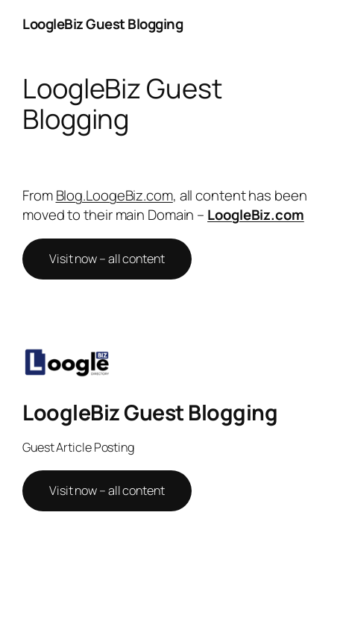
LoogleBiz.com (256, 215)
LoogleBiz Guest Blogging (103, 24)
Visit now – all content (107, 259)
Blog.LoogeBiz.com (114, 195)
